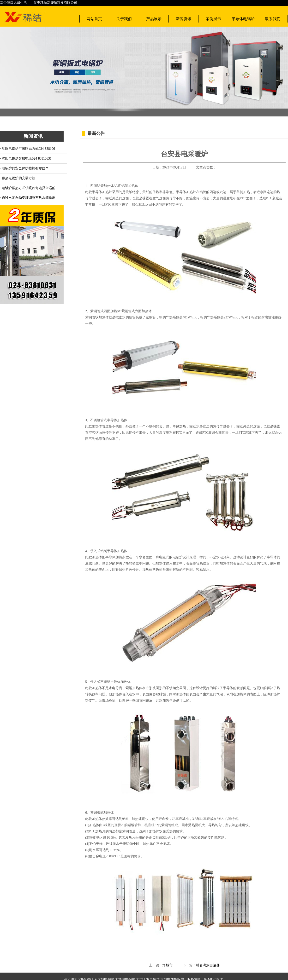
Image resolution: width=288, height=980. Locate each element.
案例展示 (213, 19)
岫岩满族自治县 (208, 965)
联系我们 (273, 19)
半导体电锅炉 (243, 19)
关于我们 (124, 19)
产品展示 (154, 19)
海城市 (168, 965)
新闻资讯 (184, 19)
